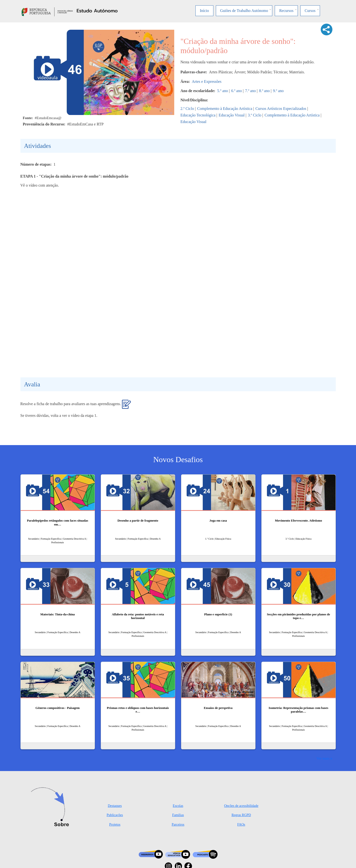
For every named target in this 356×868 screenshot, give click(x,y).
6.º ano (237, 91)
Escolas (178, 806)
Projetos (115, 825)
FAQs (241, 825)
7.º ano (250, 91)
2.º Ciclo (187, 109)
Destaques (115, 806)
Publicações (115, 815)
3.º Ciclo (255, 115)
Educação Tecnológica (198, 115)
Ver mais (323, 758)
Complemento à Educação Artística (225, 109)
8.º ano (264, 91)
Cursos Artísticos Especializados (281, 109)
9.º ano (278, 91)
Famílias (178, 815)
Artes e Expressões (207, 81)
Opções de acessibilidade (241, 806)
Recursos (286, 11)
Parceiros (178, 825)
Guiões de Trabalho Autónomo (244, 11)
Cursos (310, 11)
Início (204, 11)
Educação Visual (232, 115)
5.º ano (223, 91)
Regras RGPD (241, 815)
